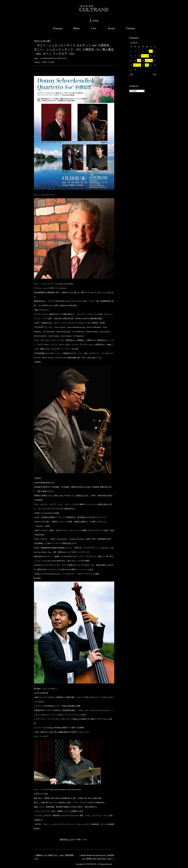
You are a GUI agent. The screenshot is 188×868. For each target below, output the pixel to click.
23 (135, 65)
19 (147, 60)
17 (139, 60)
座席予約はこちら (66, 839)
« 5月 (131, 74)
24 (139, 65)
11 (143, 56)
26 (147, 65)
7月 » (155, 74)
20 (151, 60)
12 (147, 56)
